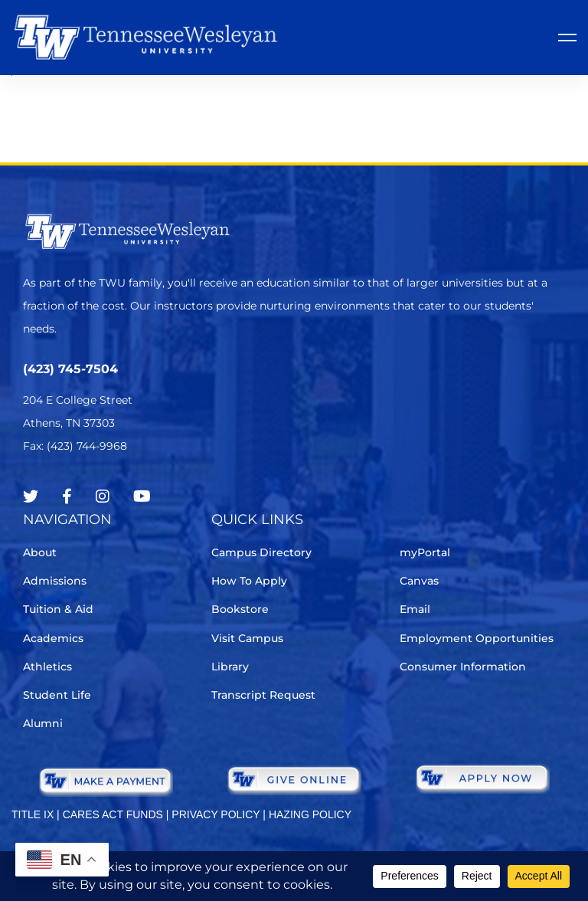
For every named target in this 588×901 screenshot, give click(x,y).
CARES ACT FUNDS (113, 814)
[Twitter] (31, 496)
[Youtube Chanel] (142, 496)
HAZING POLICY (310, 814)
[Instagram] (103, 496)
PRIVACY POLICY (216, 814)
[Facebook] (67, 496)
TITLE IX (33, 814)
